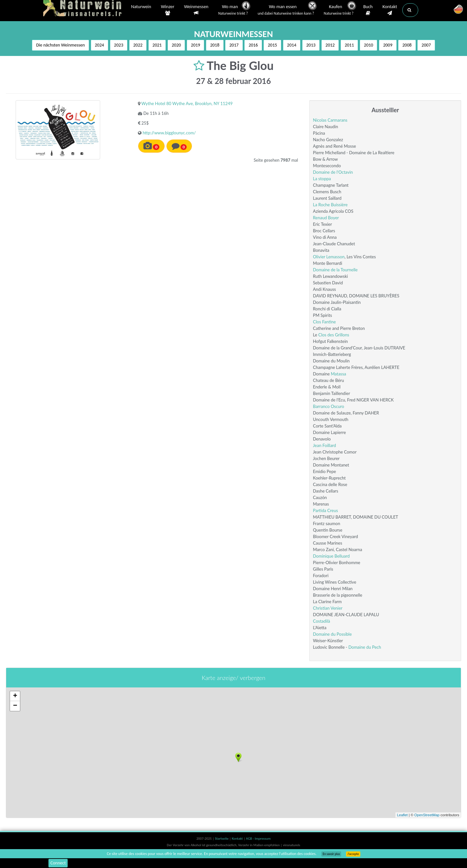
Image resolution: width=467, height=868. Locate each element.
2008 (407, 45)
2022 (138, 45)
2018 (215, 45)
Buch (368, 10)
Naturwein (141, 7)
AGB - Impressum (258, 839)
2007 (426, 45)
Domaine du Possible (332, 634)
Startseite (222, 839)
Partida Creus (325, 510)
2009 (388, 45)
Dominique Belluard (331, 556)
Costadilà (321, 621)
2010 (368, 45)
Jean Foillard (324, 445)
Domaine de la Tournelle (335, 270)
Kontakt (390, 10)
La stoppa (322, 179)
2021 (157, 45)
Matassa (338, 374)
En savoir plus (331, 854)
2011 (349, 45)
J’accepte (353, 854)
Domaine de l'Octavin (333, 172)
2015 (272, 45)
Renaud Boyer (326, 218)
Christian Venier (328, 608)
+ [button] (15, 696)
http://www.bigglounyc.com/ (169, 133)
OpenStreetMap (427, 815)
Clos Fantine (324, 322)
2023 (119, 45)
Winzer (168, 10)
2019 (195, 45)
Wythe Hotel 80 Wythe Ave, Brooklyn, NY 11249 (187, 103)
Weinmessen (196, 10)
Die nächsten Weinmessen (60, 45)
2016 (253, 45)
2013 (311, 45)
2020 (176, 45)
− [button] (15, 706)
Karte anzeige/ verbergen (233, 678)
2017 (234, 45)
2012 (330, 45)
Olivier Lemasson (329, 257)
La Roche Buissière (330, 205)
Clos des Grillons (334, 335)
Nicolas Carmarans (330, 120)
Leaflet (402, 815)
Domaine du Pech (365, 647)
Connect (58, 863)
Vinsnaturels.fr (84, 9)
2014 (292, 45)
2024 (100, 45)
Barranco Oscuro (328, 406)
